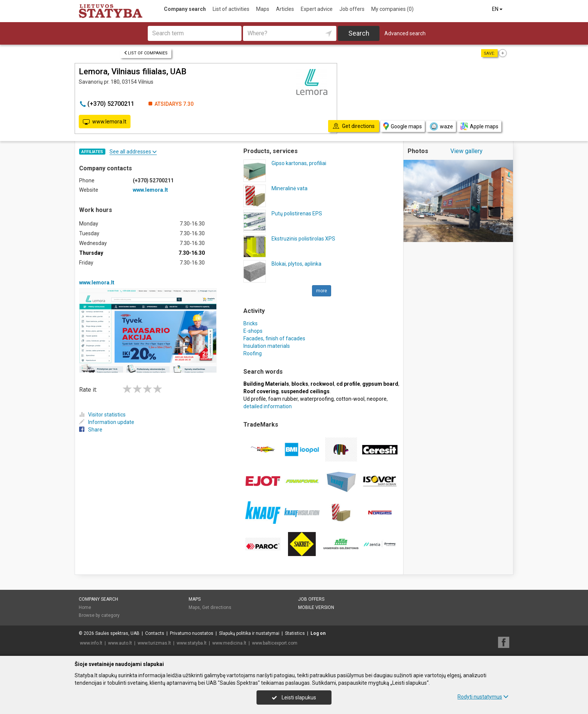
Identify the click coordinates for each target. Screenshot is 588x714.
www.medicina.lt (229, 643)
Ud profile (255, 399)
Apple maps (479, 126)
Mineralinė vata (289, 188)
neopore (377, 399)
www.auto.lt (120, 643)
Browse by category (99, 615)
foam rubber (283, 399)
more (322, 291)
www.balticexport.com (275, 643)
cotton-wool (350, 399)
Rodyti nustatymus (483, 697)
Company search (185, 9)
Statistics (295, 633)
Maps (263, 9)
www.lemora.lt (105, 122)
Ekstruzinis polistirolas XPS (303, 239)
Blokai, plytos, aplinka (296, 264)
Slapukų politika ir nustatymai (249, 633)
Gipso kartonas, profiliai (299, 163)
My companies (392, 9)
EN (498, 9)
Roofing (253, 353)
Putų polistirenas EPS (297, 213)
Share (91, 430)
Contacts (155, 633)
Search (359, 33)
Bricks (250, 323)
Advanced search (405, 33)
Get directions (217, 607)
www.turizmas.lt (154, 643)
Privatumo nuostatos (192, 633)
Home (85, 607)
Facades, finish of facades (274, 338)
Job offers (352, 9)
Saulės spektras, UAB (117, 633)
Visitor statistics (102, 415)
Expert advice (317, 9)
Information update (107, 422)
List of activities (231, 9)
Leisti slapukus (294, 697)
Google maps (403, 126)
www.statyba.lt (192, 643)
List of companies (146, 53)
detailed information (268, 406)
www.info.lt (91, 643)
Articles (285, 9)
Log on (318, 633)
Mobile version (316, 607)
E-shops (253, 331)
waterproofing (317, 399)
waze (441, 126)
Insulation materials (267, 346)
